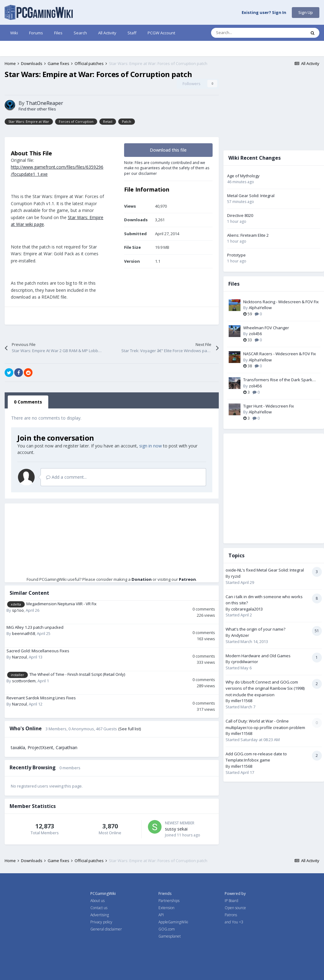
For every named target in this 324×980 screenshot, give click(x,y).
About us (97, 901)
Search (80, 33)
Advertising (100, 915)
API (161, 915)
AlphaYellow (260, 308)
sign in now (151, 446)
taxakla (18, 747)
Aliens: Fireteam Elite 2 (248, 235)
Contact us (99, 908)
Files (58, 33)
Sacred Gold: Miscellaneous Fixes (38, 651)
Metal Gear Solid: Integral (251, 196)
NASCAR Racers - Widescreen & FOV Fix (280, 354)
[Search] (245, 33)
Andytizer (240, 635)
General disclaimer (106, 929)
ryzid (236, 576)
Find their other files (37, 109)
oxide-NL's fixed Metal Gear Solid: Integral (265, 570)
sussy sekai (176, 829)
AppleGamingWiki (173, 922)
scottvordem (24, 681)
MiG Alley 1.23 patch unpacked (35, 627)
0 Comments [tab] (28, 402)
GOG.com (167, 929)
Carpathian (67, 747)
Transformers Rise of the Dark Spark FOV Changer (278, 380)
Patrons (231, 915)
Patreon (187, 579)
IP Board (231, 901)
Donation (142, 579)
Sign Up (306, 12)
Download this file (168, 150)
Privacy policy (101, 922)
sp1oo (18, 610)
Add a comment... (66, 477)
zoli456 (255, 334)
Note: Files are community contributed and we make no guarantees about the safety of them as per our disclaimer (167, 168)
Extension (166, 908)
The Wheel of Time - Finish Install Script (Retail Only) (77, 674)
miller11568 (242, 701)
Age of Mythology (243, 176)
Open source (235, 908)
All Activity (107, 33)
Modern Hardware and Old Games (258, 656)
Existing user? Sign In (264, 13)
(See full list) (130, 729)
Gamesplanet (170, 936)
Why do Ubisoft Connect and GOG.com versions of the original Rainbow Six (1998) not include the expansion (265, 688)
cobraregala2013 (247, 609)
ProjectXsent (40, 747)
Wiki (14, 33)
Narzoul (19, 657)
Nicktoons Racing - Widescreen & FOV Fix (281, 302)
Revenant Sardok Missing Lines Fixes (41, 698)
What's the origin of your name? (255, 629)
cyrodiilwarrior (245, 662)
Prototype (236, 255)
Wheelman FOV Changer (266, 328)
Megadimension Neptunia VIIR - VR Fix (61, 604)
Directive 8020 (240, 215)
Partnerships (169, 901)
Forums (36, 33)
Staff (132, 33)
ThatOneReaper (44, 103)
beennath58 (24, 633)
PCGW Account (161, 33)
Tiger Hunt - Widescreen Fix (269, 406)
